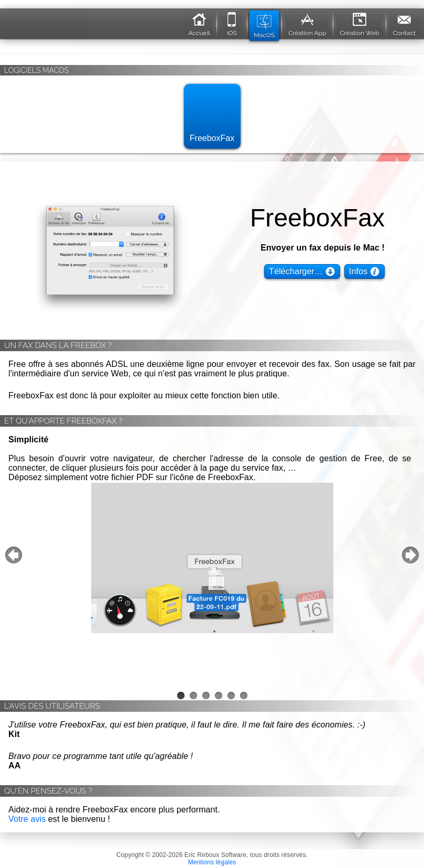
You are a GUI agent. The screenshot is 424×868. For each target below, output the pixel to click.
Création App (307, 23)
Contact (404, 23)
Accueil (199, 23)
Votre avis (27, 819)
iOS (232, 23)
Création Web (359, 23)
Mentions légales (212, 862)
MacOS (264, 25)
